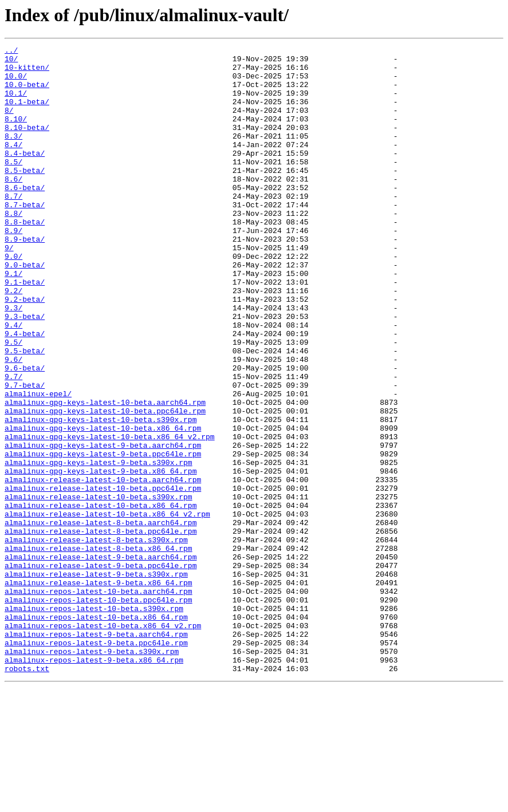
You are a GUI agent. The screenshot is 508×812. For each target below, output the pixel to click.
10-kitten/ (27, 72)
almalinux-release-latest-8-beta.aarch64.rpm (101, 618)
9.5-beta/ (25, 412)
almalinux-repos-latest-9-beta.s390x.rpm (92, 773)
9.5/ (13, 402)
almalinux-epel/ (38, 464)
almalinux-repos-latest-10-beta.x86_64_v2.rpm (103, 742)
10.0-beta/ (27, 93)
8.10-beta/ (27, 144)
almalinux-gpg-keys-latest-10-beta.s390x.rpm (101, 495)
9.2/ (13, 340)
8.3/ (13, 155)
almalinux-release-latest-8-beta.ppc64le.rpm (101, 629)
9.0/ (13, 299)
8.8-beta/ (25, 258)
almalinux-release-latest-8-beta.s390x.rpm (96, 639)
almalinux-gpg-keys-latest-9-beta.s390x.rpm (99, 546)
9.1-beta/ (25, 330)
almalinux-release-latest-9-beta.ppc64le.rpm (101, 670)
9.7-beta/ (25, 454)
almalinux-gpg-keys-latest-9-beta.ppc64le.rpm (103, 536)
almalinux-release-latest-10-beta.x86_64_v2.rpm (107, 608)
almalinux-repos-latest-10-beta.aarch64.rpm (99, 701)
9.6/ (13, 423)
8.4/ (13, 165)
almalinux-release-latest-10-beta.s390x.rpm (99, 588)
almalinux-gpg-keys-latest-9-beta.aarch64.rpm (103, 526)
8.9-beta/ (25, 278)
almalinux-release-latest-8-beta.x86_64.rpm (99, 649)
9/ (9, 289)
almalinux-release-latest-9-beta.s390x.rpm (96, 680)
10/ (11, 62)
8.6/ (13, 206)
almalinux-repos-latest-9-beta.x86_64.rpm (94, 783)
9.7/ (13, 443)
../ (11, 52)
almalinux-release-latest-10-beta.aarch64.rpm (103, 567)
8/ (9, 124)
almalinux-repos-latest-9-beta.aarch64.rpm (96, 752)
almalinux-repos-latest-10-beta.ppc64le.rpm (99, 711)
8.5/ (13, 186)
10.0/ (16, 82)
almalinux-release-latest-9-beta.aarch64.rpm (101, 660)
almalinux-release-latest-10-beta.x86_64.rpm (101, 598)
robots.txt (27, 794)
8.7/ (13, 227)
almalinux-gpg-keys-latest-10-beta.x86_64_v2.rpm (110, 515)
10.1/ (16, 103)
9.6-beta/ (25, 433)
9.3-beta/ (25, 371)
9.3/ (13, 361)
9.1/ (13, 320)
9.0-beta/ (25, 309)
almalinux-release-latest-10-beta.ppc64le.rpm (103, 577)
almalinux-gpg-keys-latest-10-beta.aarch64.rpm (105, 474)
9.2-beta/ (25, 350)
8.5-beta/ (25, 196)
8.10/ (16, 134)
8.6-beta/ (25, 216)
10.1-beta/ (27, 113)
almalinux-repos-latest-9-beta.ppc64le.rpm (96, 763)
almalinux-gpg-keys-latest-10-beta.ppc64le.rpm (105, 484)
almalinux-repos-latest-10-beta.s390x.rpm (94, 722)
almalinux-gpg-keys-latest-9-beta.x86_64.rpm (101, 557)
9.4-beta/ (25, 392)
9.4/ (13, 381)
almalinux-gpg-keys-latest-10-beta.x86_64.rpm (103, 505)
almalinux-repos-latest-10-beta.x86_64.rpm (96, 732)
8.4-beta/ (25, 175)
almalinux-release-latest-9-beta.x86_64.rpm (99, 691)
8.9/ (13, 268)
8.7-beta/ (25, 237)
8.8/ (13, 247)
